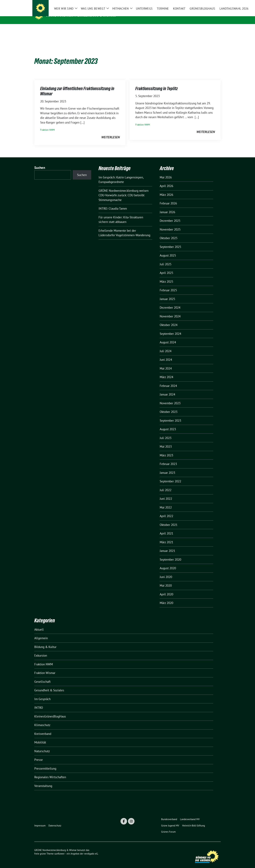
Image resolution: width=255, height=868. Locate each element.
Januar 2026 (167, 207)
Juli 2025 (166, 259)
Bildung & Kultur (45, 642)
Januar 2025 (167, 294)
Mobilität (40, 737)
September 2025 (170, 242)
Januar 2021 (167, 546)
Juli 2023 (166, 433)
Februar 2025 (168, 285)
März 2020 (166, 598)
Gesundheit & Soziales (49, 685)
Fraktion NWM (47, 125)
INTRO (39, 703)
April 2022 (166, 511)
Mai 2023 (166, 441)
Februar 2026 (168, 198)
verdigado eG (91, 849)
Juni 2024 (166, 355)
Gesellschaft (42, 677)
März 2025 (166, 277)
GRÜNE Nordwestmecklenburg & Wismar (81, 15)
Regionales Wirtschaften (50, 772)
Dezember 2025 (170, 216)
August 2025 (168, 250)
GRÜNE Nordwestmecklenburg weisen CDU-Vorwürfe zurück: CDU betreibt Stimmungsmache (124, 190)
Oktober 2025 (169, 233)
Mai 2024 (166, 363)
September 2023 (170, 415)
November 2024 (170, 311)
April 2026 (166, 181)
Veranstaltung (43, 781)
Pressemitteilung (45, 763)
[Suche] (210, 3)
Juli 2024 (166, 346)
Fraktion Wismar (45, 668)
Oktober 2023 (169, 407)
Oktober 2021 (169, 520)
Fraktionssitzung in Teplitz (157, 83)
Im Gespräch (42, 694)
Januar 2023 (167, 468)
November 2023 (170, 398)
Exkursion (41, 650)
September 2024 (170, 329)
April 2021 (166, 528)
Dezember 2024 (170, 302)
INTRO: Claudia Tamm (113, 203)
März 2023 (166, 450)
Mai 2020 (166, 580)
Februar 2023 (168, 459)
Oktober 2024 (169, 320)
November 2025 (170, 224)
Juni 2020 (166, 572)
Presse (39, 755)
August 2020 (168, 563)
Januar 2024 (167, 389)
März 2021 (166, 537)
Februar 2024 (168, 381)
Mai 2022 (166, 502)
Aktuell (39, 624)
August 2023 (168, 424)
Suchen (40, 163)
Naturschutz (42, 746)
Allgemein (41, 633)
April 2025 (166, 268)
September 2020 (170, 554)
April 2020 (166, 589)
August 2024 (168, 337)
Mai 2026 (166, 172)
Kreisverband (43, 729)
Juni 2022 (166, 494)
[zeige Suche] (215, 3)
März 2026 (166, 190)
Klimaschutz (42, 720)
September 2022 (170, 476)
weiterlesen (111, 132)
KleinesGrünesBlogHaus (50, 711)
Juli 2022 (166, 485)
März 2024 (166, 372)
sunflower (59, 849)
